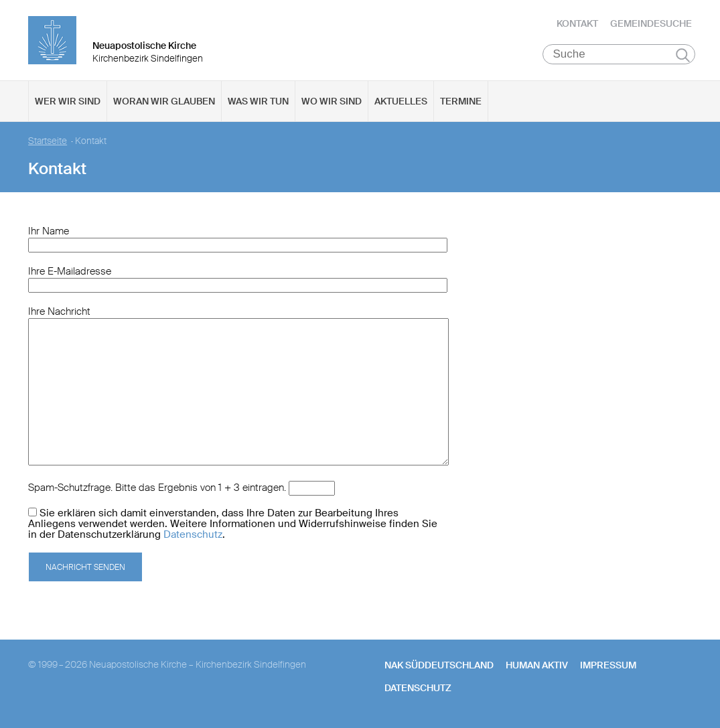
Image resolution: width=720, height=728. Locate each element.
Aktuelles (401, 101)
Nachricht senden (85, 567)
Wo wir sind (332, 101)
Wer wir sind (68, 101)
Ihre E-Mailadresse (70, 271)
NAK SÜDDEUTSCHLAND (439, 665)
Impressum (608, 665)
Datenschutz (193, 534)
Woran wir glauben (164, 101)
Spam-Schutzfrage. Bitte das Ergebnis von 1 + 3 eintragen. (157, 488)
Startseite (48, 141)
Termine (461, 101)
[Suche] (619, 54)
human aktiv (537, 665)
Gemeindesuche (651, 23)
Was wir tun (258, 101)
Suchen (683, 55)
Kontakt (577, 23)
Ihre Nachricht (59, 311)
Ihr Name (49, 231)
